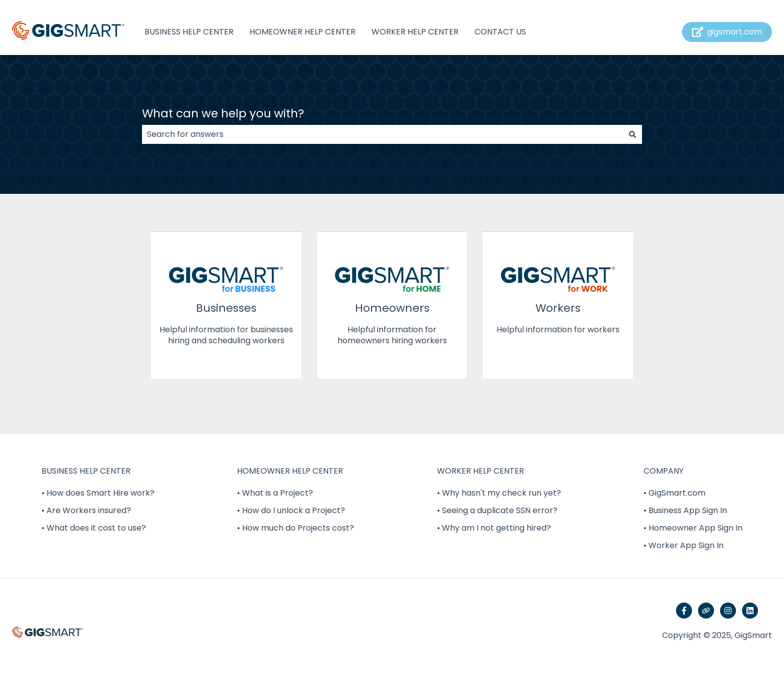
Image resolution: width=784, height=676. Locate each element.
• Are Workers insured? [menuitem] (86, 510)
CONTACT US (500, 32)
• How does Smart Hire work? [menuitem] (98, 493)
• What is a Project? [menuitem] (275, 493)
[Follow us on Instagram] (728, 611)
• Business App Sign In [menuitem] (685, 510)
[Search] (632, 134)
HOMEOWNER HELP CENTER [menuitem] (290, 471)
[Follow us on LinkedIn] (750, 611)
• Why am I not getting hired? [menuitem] (494, 528)
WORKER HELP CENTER (415, 32)
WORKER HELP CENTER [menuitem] (480, 471)
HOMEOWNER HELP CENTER (302, 32)
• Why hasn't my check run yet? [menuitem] (499, 493)
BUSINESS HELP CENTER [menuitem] (86, 471)
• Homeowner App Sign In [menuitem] (693, 528)
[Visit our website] (706, 611)
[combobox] (382, 134)
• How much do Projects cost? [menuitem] (295, 528)
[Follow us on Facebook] (684, 611)
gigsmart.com (727, 32)
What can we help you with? (223, 113)
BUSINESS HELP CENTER (189, 32)
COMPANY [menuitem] (663, 471)
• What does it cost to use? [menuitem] (94, 528)
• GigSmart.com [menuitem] (674, 493)
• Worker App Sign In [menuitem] (683, 545)
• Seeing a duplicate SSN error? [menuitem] (497, 510)
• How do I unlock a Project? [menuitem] (291, 510)
